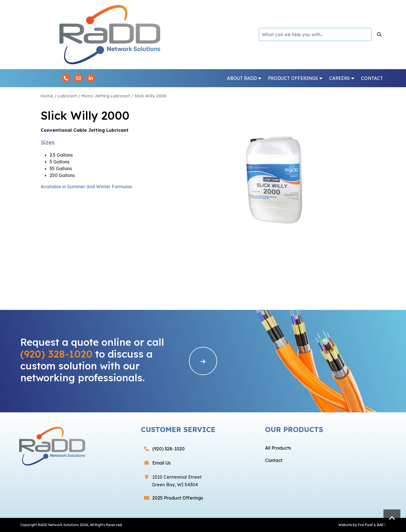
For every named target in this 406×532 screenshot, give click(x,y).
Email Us (161, 463)
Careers (342, 78)
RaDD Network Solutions (58, 525)
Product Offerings (295, 78)
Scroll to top (392, 518)
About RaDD (244, 78)
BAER (381, 525)
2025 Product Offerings (178, 498)
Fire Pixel (365, 525)
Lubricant (67, 96)
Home (47, 96)
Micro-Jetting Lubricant (106, 96)
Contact (372, 78)
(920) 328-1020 (56, 354)
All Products (278, 448)
